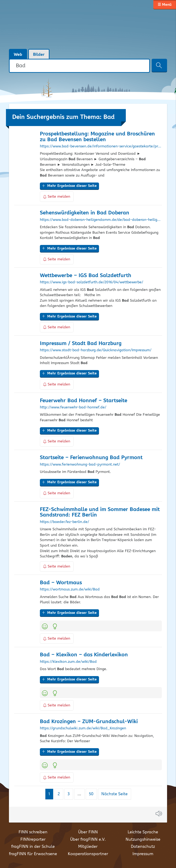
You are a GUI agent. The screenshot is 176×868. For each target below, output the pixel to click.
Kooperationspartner (88, 854)
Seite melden (57, 197)
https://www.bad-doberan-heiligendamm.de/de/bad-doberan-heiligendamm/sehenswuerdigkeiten (101, 220)
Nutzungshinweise (143, 840)
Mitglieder (88, 847)
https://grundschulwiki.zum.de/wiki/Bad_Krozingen (83, 728)
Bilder (39, 55)
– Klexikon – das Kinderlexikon (84, 655)
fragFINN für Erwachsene (33, 854)
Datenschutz (143, 847)
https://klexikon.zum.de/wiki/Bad (68, 662)
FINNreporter (33, 840)
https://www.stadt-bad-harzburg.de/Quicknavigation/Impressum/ (96, 350)
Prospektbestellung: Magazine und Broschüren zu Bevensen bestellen (97, 137)
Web (18, 55)
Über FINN (88, 832)
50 (93, 794)
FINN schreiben (33, 832)
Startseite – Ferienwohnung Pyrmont (91, 458)
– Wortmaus (61, 583)
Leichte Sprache (143, 832)
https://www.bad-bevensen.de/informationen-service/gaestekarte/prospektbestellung (101, 146)
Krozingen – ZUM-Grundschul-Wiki (89, 722)
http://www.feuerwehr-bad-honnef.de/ (73, 407)
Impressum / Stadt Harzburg (81, 344)
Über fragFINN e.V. (88, 840)
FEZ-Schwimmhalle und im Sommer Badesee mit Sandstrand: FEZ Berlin (100, 512)
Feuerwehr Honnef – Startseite (84, 401)
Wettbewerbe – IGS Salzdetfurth (86, 276)
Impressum (143, 854)
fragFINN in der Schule (33, 847)
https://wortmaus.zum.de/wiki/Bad (70, 590)
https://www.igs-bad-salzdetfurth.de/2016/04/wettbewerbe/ (92, 282)
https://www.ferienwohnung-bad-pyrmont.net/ (80, 465)
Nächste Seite (114, 794)
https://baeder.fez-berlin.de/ (65, 522)
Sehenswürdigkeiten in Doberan (85, 213)
